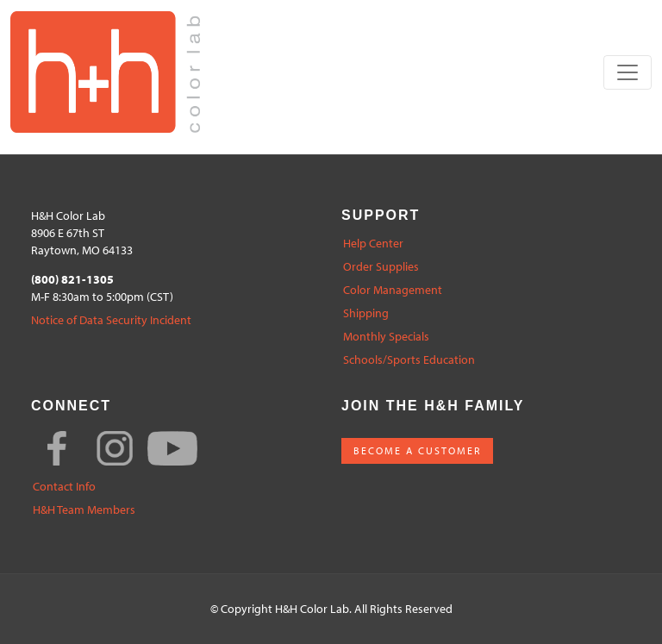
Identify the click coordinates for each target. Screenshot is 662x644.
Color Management (393, 290)
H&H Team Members (84, 510)
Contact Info (64, 487)
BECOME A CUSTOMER (417, 450)
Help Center (373, 244)
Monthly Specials (386, 337)
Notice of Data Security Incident (111, 320)
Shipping (366, 313)
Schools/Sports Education (409, 360)
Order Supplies (381, 267)
